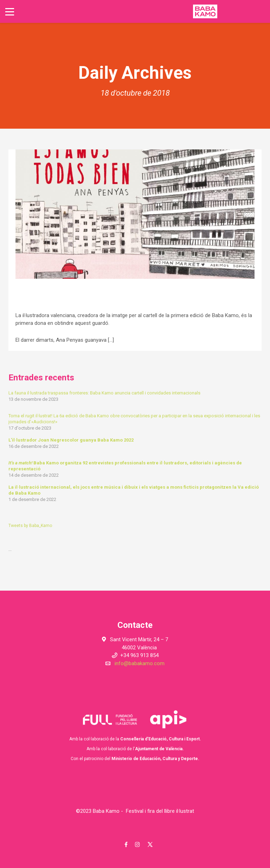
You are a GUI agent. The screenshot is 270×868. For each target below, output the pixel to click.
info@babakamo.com (140, 663)
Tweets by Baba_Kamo (30, 526)
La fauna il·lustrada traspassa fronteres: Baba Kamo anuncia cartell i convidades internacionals (104, 393)
